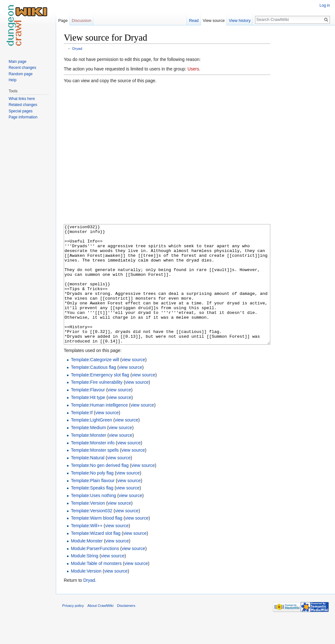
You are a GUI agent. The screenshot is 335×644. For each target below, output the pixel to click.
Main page (17, 62)
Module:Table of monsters (96, 587)
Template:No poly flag (92, 497)
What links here (22, 99)
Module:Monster (87, 565)
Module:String (84, 580)
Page (63, 20)
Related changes (23, 105)
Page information (23, 117)
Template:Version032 (92, 534)
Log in (325, 5)
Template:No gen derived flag (100, 489)
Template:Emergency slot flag (100, 399)
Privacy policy (73, 629)
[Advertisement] (302, 127)
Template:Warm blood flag (96, 542)
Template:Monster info (93, 467)
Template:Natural (88, 481)
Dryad (77, 48)
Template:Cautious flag (93, 391)
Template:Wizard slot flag (95, 557)
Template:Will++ (87, 549)
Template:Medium (88, 451)
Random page (20, 74)
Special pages (20, 111)
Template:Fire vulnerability (97, 406)
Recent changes (22, 68)
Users (193, 69)
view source (134, 383)
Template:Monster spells (95, 474)
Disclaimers (126, 629)
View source (214, 20)
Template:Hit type (88, 421)
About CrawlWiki (101, 629)
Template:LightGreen (91, 444)
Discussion (82, 20)
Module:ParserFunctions (95, 572)
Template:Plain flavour (93, 504)
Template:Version (88, 527)
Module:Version (86, 595)
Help (13, 80)
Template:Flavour (88, 414)
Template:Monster (88, 459)
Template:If (82, 436)
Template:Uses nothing (93, 519)
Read (194, 20)
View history (240, 20)
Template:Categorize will (95, 383)
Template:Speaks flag (92, 512)
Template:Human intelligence (99, 429)
